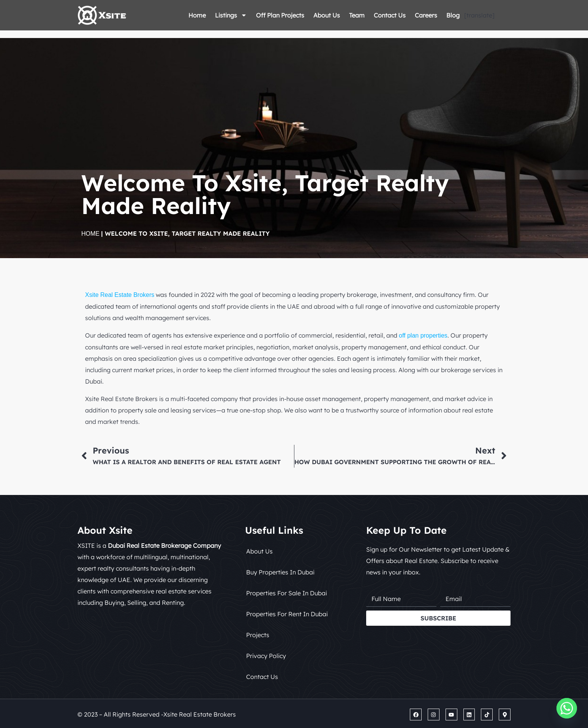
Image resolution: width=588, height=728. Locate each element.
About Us (327, 15)
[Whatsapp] (567, 708)
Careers (426, 15)
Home (197, 15)
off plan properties (423, 335)
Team (357, 15)
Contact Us (390, 15)
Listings (231, 15)
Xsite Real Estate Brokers (120, 295)
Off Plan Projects (280, 15)
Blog (453, 15)
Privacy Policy (266, 656)
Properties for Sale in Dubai (287, 593)
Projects (258, 635)
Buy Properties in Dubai (280, 572)
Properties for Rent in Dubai (287, 614)
